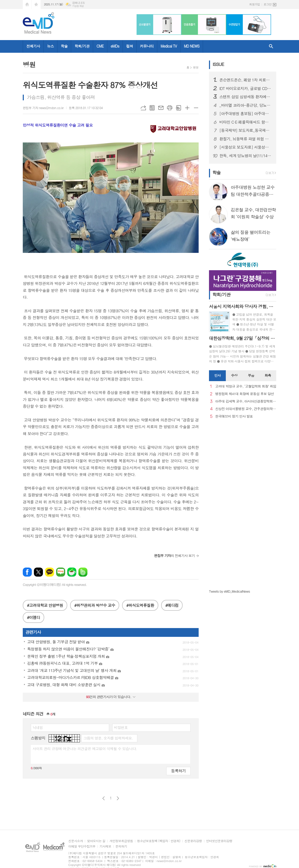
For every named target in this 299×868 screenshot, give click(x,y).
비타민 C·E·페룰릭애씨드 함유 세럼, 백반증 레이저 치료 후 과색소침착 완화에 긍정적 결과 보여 (246, 122)
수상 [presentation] (234, 375)
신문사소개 (76, 841)
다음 (118, 798)
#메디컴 (172, 605)
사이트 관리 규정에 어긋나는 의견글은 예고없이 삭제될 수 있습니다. (85, 749)
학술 (64, 46)
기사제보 (105, 846)
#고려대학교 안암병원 (45, 605)
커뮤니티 (147, 46)
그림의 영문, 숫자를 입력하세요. (108, 738)
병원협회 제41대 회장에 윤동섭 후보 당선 (245, 394)
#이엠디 (33, 617)
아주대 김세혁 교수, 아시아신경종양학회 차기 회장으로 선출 (246, 401)
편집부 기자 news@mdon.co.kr (43, 108)
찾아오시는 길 (96, 841)
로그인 (268, 4)
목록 (152, 108)
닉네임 (38, 727)
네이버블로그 (61, 572)
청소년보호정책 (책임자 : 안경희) (159, 841)
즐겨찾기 (36, 5)
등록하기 (178, 771)
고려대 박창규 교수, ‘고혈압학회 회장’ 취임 (246, 386)
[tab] (217, 376)
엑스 (38, 572)
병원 (196, 67)
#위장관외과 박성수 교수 (95, 605)
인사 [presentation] (217, 375)
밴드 (83, 572)
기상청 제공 (78, 6)
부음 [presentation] (251, 375)
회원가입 (255, 4)
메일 (161, 108)
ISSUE (218, 64)
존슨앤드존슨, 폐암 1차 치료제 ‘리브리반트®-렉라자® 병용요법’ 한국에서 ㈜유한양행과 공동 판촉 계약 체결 (246, 80)
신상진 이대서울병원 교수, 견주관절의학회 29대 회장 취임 (246, 409)
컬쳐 (130, 46)
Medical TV (169, 46)
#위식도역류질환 (140, 605)
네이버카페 (72, 572)
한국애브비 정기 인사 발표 (234, 416)
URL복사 (143, 108)
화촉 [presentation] (268, 375)
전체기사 (33, 46)
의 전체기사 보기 (174, 556)
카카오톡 (50, 572)
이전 (104, 798)
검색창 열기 (271, 46)
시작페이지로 (27, 5)
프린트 (170, 108)
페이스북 (27, 572)
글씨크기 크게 (187, 108)
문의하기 (121, 846)
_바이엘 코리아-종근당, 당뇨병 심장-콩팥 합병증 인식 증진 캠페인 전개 (246, 105)
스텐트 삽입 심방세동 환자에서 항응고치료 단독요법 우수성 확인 (246, 97)
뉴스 (50, 46)
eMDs (115, 46)
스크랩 (178, 108)
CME (100, 46)
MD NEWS (192, 46)
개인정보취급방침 (121, 841)
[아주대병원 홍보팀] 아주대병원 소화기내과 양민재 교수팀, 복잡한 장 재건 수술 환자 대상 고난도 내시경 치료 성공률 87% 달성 (246, 114)
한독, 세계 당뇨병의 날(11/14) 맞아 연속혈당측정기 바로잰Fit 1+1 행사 (246, 156)
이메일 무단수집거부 (82, 846)
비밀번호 (121, 727)
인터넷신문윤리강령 (219, 841)
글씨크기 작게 (196, 108)
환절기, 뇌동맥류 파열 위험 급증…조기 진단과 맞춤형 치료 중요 (246, 139)
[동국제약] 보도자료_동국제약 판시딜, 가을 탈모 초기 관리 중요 (246, 130)
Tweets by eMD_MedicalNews (229, 591)
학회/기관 (82, 46)
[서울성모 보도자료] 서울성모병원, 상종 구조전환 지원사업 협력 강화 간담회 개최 (246, 147)
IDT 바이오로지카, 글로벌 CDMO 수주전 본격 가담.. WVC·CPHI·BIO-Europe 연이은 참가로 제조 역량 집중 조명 (246, 88)
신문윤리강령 (193, 841)
